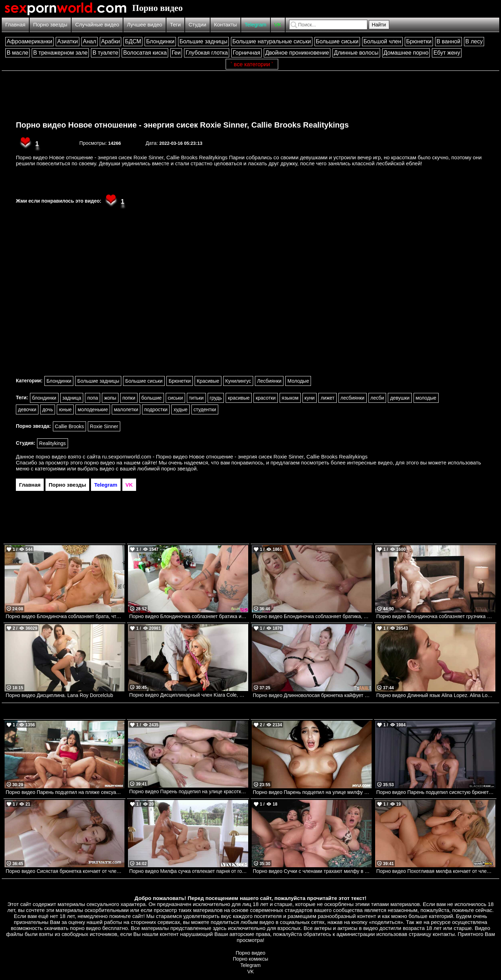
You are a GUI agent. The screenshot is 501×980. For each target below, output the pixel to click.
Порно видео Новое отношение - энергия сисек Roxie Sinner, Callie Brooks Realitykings (182, 125)
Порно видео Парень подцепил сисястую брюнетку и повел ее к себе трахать (436, 792)
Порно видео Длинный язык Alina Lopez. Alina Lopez (436, 695)
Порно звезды (50, 24)
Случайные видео (97, 24)
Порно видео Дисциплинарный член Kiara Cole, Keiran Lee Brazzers (188, 695)
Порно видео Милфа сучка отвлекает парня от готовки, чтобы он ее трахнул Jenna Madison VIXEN (188, 871)
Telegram (256, 24)
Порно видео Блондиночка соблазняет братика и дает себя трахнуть (188, 616)
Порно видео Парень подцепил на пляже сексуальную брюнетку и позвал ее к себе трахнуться (65, 792)
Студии (197, 24)
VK (278, 24)
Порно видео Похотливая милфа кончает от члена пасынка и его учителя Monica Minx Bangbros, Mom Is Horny (436, 871)
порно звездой (179, 469)
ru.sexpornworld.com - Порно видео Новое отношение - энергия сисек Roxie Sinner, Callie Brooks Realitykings (235, 457)
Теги (175, 24)
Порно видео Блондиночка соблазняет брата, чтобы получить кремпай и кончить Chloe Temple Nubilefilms (65, 616)
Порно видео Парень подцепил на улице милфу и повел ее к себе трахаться (312, 792)
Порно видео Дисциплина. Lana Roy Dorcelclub (59, 695)
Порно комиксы (251, 959)
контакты (444, 934)
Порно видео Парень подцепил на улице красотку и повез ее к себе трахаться (188, 791)
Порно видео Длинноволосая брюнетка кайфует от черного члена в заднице (312, 695)
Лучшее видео (145, 24)
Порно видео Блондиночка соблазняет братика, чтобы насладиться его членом (312, 616)
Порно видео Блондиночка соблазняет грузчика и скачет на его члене (436, 616)
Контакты (225, 24)
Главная (15, 24)
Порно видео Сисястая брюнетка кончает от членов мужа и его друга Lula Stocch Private (65, 871)
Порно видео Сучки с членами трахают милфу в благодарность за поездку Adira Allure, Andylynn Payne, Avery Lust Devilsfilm (312, 871)
